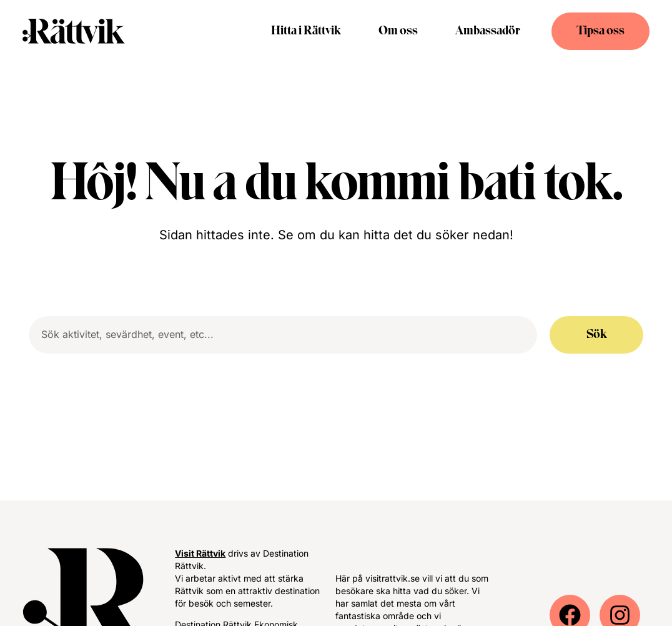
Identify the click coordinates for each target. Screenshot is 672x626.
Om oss (398, 31)
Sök (597, 335)
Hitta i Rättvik (306, 31)
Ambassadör (488, 31)
